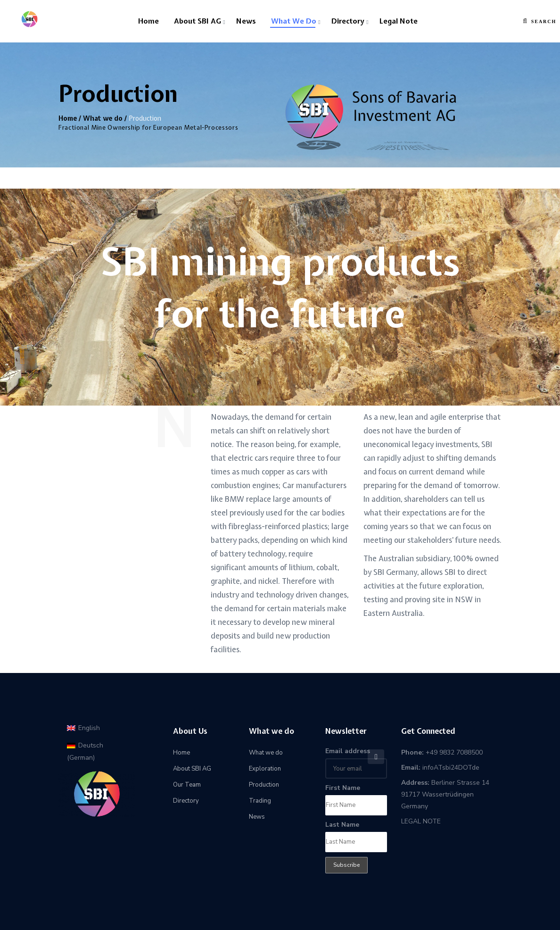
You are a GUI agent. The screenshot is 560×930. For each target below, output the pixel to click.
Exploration (265, 769)
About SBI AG (198, 21)
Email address (348, 751)
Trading (260, 801)
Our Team (187, 785)
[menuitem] (83, 728)
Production (264, 785)
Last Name (342, 825)
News (246, 21)
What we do (294, 21)
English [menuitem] (89, 728)
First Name (343, 788)
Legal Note (399, 21)
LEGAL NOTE (421, 821)
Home (148, 21)
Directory (348, 21)
